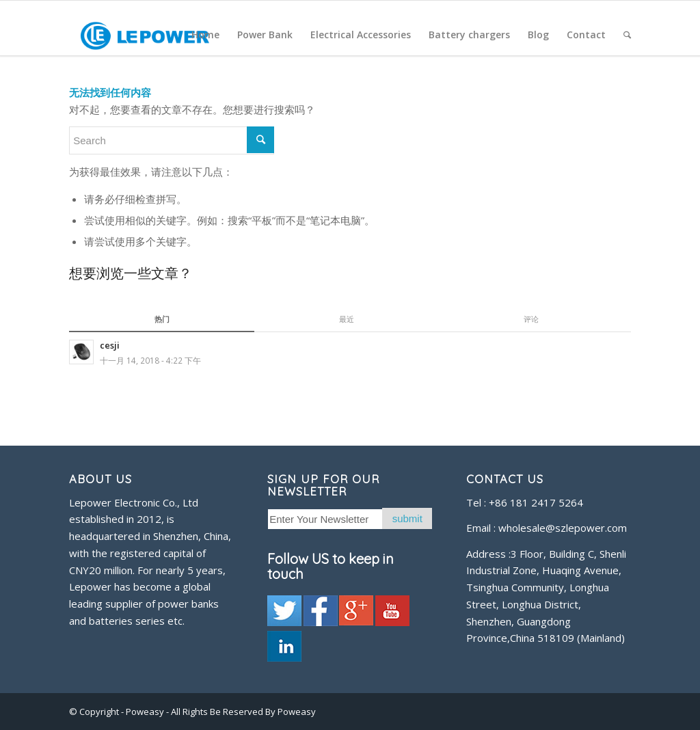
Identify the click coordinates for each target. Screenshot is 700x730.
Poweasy (146, 712)
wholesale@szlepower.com (563, 528)
